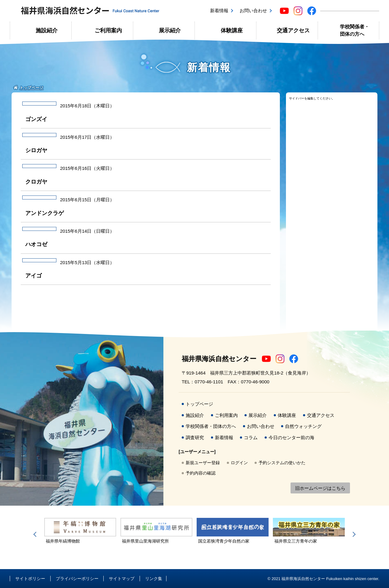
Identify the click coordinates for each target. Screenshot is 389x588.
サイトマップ (122, 579)
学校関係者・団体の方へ (355, 30)
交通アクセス (293, 30)
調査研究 (195, 437)
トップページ (199, 404)
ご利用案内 (108, 30)
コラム (251, 437)
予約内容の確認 (201, 473)
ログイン (239, 463)
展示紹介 (170, 30)
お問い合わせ (253, 11)
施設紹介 (47, 30)
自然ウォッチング (303, 426)
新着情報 (219, 11)
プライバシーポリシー (77, 579)
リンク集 (154, 579)
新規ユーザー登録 (203, 463)
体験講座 (232, 30)
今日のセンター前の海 (291, 437)
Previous (36, 534)
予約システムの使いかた (282, 463)
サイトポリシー (30, 579)
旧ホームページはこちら (320, 488)
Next (353, 534)
